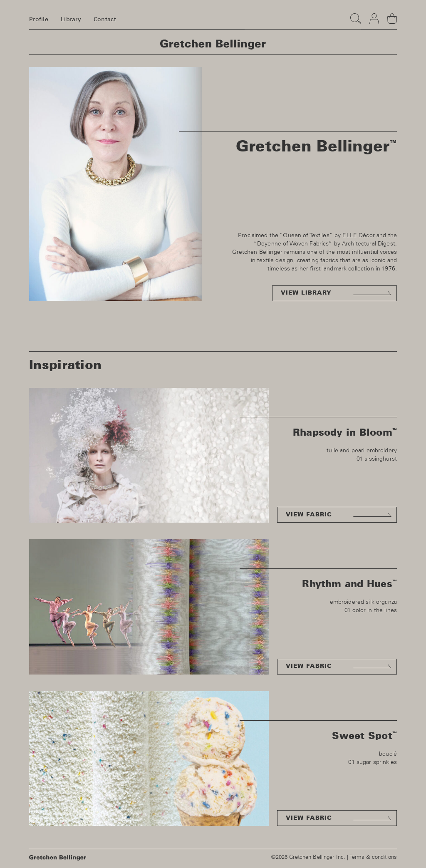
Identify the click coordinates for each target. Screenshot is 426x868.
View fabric (309, 515)
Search (354, 15)
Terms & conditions (373, 857)
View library (306, 293)
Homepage (213, 45)
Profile (39, 20)
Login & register (374, 15)
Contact (105, 20)
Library (71, 20)
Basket (392, 15)
